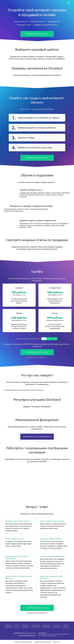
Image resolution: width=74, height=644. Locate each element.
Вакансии (46, 626)
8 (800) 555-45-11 (20, 633)
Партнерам (36, 626)
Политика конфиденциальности (23, 642)
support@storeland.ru (27, 635)
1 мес (44, 339)
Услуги (66, 626)
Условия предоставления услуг (43, 642)
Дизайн (8, 626)
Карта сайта (56, 642)
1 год (55, 339)
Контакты (57, 626)
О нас (17, 626)
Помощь (25, 626)
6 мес (49, 339)
